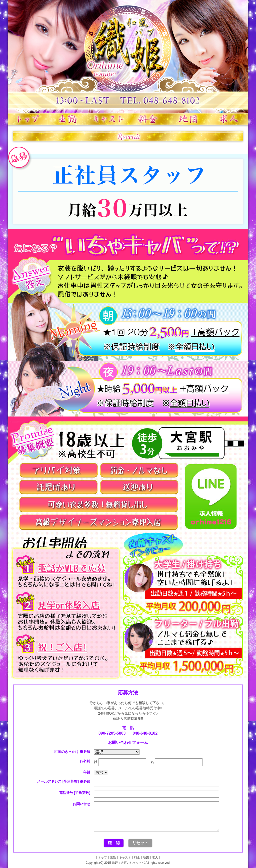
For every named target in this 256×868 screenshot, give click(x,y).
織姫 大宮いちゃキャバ (128, 56)
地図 (188, 119)
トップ (28, 119)
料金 (148, 119)
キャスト (108, 119)
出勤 (68, 119)
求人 (228, 119)
